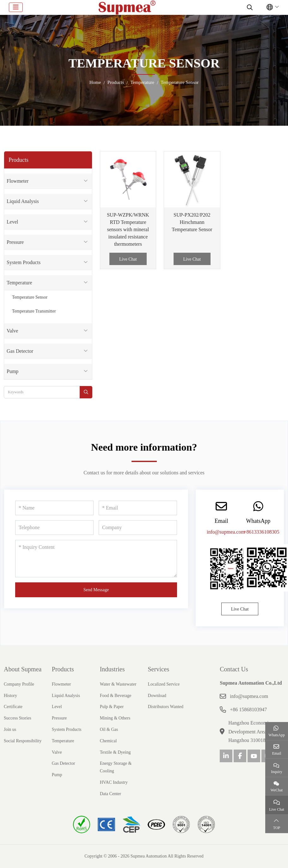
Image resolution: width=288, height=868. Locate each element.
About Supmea (23, 669)
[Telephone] (54, 528)
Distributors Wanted (165, 707)
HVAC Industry (114, 782)
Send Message (96, 590)
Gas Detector (20, 351)
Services (158, 669)
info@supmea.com (226, 532)
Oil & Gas (109, 729)
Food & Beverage (116, 696)
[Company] (138, 528)
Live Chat (128, 259)
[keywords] (42, 392)
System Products (24, 262)
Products (63, 669)
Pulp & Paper (112, 707)
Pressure (15, 242)
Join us (10, 729)
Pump (12, 371)
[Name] (54, 508)
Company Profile (19, 684)
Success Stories (18, 718)
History (10, 696)
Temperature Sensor (30, 297)
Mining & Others (115, 718)
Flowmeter (18, 181)
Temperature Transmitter (34, 311)
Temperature (19, 283)
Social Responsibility (23, 741)
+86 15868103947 (248, 710)
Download (157, 696)
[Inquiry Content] (96, 559)
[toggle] (16, 7)
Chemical (108, 741)
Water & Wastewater (118, 684)
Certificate (13, 707)
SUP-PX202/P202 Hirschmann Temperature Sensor (192, 222)
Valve (12, 331)
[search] (249, 7)
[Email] (138, 508)
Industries (112, 669)
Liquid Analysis (23, 201)
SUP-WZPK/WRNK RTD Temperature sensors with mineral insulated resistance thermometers (128, 230)
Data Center (110, 794)
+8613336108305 (261, 532)
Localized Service (164, 684)
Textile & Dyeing (115, 752)
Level (12, 222)
